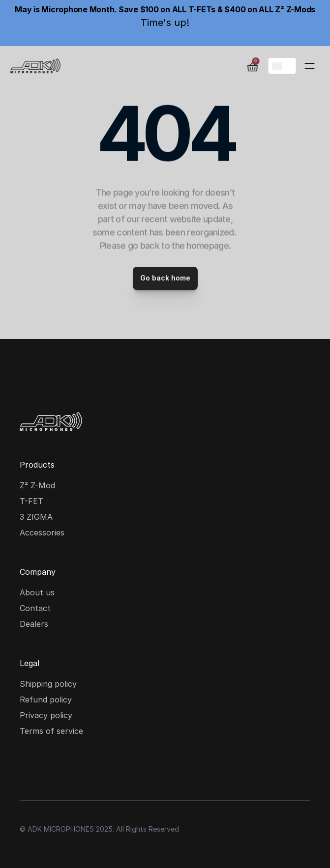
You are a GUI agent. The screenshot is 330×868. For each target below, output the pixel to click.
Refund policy (46, 700)
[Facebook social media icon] (61, 769)
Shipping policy (48, 684)
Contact (35, 608)
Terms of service (51, 731)
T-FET (31, 501)
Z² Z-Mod (37, 485)
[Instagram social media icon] (30, 769)
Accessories (42, 532)
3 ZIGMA (36, 517)
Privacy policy (46, 715)
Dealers (34, 624)
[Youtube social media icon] (92, 769)
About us (37, 592)
